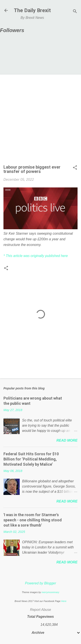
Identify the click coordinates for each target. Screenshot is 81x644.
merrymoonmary (50, 592)
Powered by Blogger (40, 583)
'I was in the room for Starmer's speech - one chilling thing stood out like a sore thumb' (33, 520)
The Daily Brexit (32, 10)
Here (64, 601)
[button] (75, 168)
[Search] (75, 12)
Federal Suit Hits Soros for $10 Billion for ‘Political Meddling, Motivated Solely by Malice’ (31, 459)
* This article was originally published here (36, 256)
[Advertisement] (40, 121)
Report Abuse (40, 610)
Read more (67, 440)
